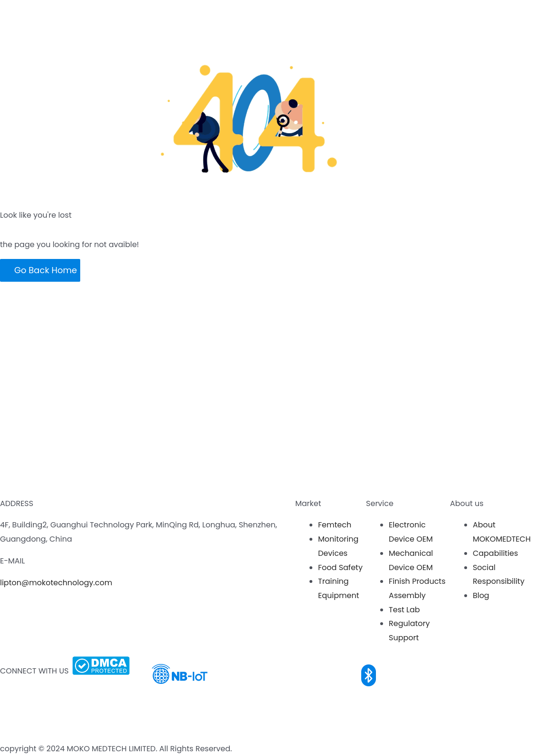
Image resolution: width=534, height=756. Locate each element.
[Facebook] (2, 692)
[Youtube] (2, 706)
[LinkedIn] (2, 721)
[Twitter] (2, 735)
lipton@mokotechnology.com (56, 583)
